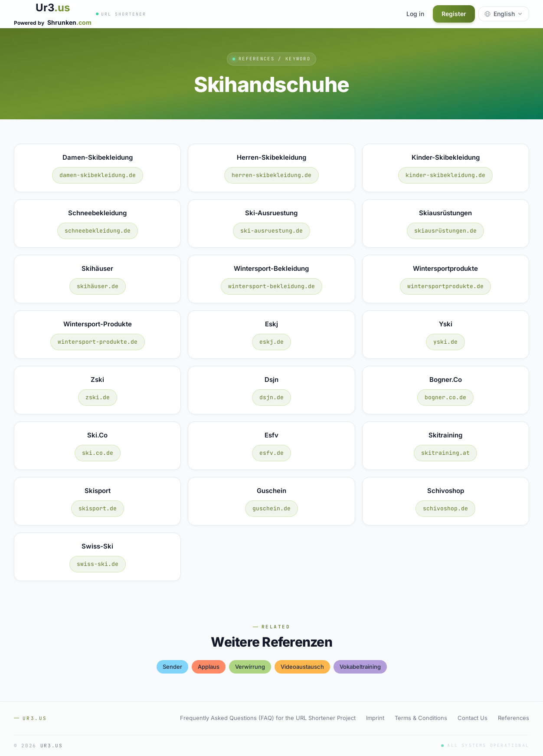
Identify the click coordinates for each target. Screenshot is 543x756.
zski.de (98, 397)
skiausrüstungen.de (445, 231)
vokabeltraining (360, 667)
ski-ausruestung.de (271, 231)
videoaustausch (302, 667)
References (514, 718)
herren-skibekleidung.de (271, 175)
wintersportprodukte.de (445, 286)
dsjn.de (271, 397)
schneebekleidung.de (98, 231)
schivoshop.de (445, 508)
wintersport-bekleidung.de (271, 286)
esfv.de (271, 453)
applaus (209, 667)
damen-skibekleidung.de (98, 175)
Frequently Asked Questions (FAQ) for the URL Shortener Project (268, 718)
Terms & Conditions (421, 718)
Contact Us (473, 718)
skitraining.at (445, 453)
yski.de (445, 342)
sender (172, 667)
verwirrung (250, 667)
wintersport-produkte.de (98, 342)
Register (454, 14)
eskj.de (271, 342)
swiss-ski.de (98, 564)
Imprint (375, 718)
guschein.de (271, 508)
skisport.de (98, 508)
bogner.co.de (445, 397)
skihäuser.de (98, 286)
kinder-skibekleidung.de (445, 175)
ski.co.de (98, 453)
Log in (415, 14)
